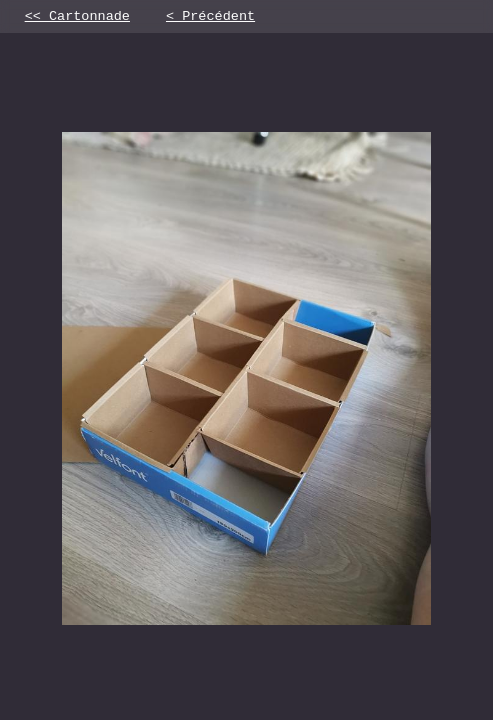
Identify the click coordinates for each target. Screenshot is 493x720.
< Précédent (210, 18)
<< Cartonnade (77, 18)
